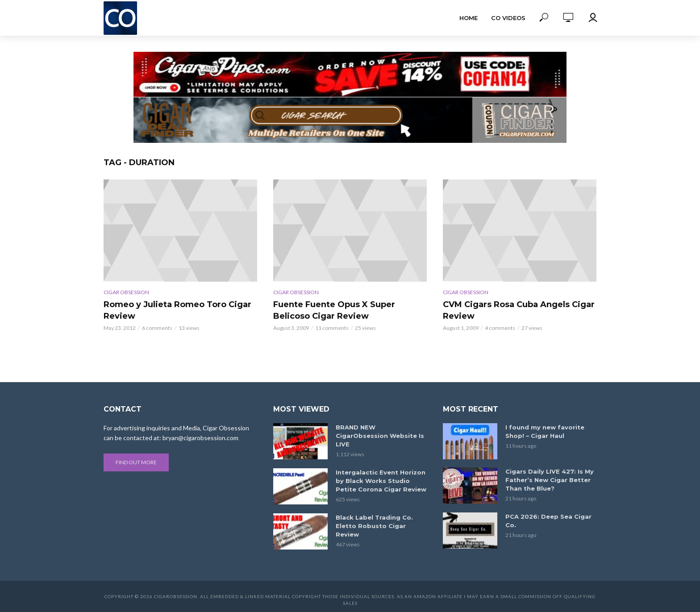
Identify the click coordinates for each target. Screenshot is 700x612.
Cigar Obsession (126, 292)
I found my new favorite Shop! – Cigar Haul (545, 431)
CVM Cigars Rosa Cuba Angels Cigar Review (519, 310)
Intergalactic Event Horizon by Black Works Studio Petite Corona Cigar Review (381, 481)
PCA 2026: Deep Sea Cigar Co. (548, 521)
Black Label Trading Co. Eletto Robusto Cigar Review (374, 526)
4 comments (500, 328)
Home (469, 18)
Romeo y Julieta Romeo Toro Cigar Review (177, 310)
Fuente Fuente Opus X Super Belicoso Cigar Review (334, 310)
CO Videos (508, 18)
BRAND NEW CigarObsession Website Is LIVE (380, 436)
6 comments (157, 328)
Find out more (136, 462)
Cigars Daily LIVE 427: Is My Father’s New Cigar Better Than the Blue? (550, 480)
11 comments (332, 328)
